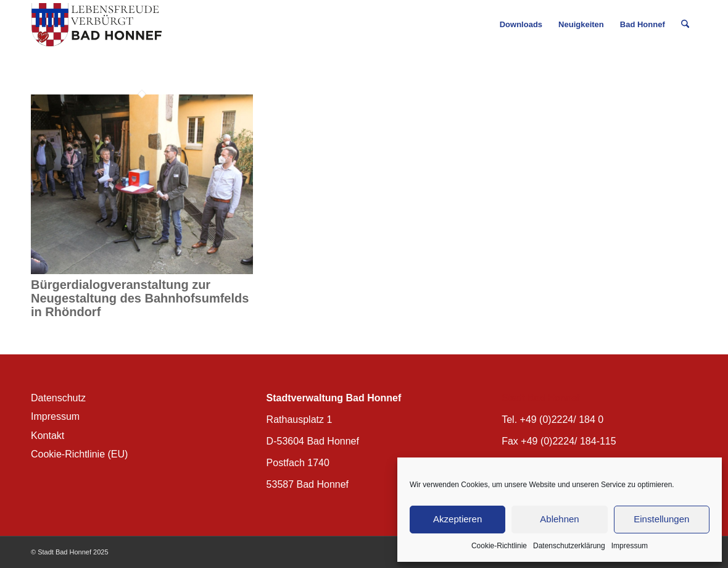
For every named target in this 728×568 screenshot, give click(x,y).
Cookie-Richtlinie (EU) (79, 454)
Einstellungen (661, 519)
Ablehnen (559, 519)
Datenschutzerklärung (569, 546)
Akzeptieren (457, 519)
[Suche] (685, 25)
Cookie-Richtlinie (499, 546)
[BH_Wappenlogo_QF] (97, 25)
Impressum (630, 546)
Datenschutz (58, 398)
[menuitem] (521, 25)
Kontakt (48, 436)
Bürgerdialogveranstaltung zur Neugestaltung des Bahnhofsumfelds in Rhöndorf (140, 298)
